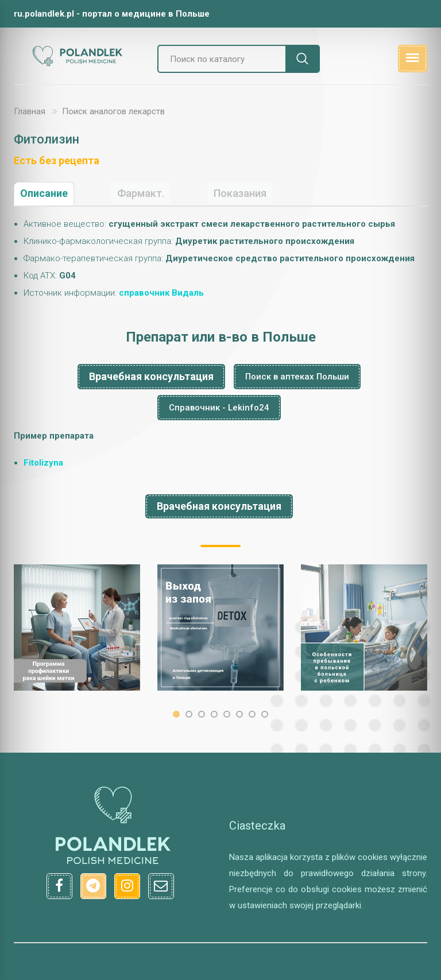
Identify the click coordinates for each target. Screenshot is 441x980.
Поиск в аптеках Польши (297, 377)
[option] (77, 627)
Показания (240, 193)
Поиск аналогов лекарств (113, 111)
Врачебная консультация (151, 376)
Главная (30, 111)
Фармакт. (141, 193)
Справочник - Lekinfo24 (219, 408)
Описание (44, 193)
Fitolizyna (43, 463)
